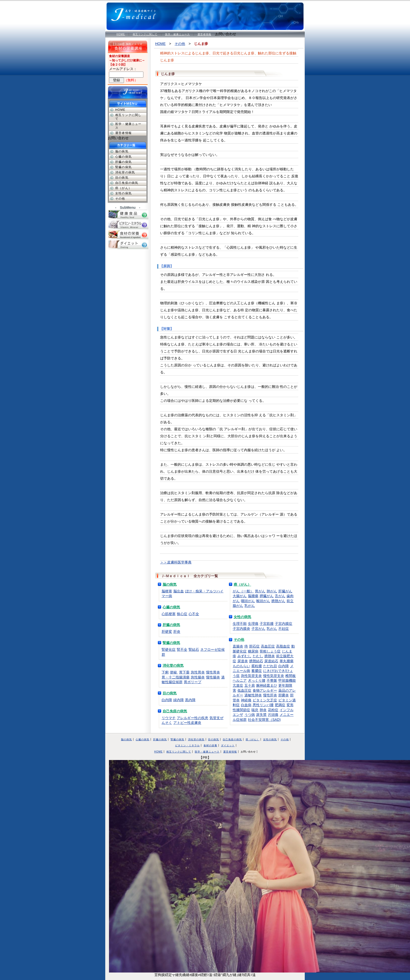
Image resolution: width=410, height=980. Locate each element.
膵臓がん (267, 596)
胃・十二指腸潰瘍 (176, 677)
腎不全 (182, 650)
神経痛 (246, 700)
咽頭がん (248, 601)
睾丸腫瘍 (287, 661)
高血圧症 (268, 646)
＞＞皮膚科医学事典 (176, 562)
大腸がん (240, 596)
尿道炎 (243, 661)
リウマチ (169, 718)
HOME (121, 34)
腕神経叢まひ (267, 685)
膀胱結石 (256, 661)
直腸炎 (238, 646)
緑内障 (179, 700)
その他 (180, 44)
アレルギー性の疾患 (193, 718)
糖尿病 (253, 651)
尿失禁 (261, 715)
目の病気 (170, 693)
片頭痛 (273, 715)
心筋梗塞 (169, 614)
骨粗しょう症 (270, 651)
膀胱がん (278, 601)
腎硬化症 (169, 650)
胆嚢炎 (284, 695)
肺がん (272, 591)
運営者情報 (204, 34)
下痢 (165, 672)
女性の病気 (242, 617)
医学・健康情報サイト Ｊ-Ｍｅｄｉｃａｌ (136, 12)
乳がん (250, 606)
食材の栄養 (210, 745)
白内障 (167, 700)
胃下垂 (184, 672)
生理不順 (240, 624)
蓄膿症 (257, 671)
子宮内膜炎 (241, 629)
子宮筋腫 (267, 624)
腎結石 (194, 650)
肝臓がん (285, 591)
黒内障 (190, 700)
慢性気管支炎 (274, 676)
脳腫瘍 (253, 596)
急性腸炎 (198, 677)
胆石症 (254, 646)
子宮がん (258, 629)
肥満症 (280, 705)
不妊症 (284, 629)
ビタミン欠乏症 (265, 700)
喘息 (255, 710)
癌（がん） (242, 584)
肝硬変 (167, 632)
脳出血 (179, 591)
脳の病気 (170, 584)
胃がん (260, 591)
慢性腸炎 (213, 677)
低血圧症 (244, 690)
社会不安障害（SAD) (264, 720)
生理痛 (253, 624)
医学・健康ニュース (177, 34)
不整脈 (272, 680)
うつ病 (250, 715)
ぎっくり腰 (257, 680)
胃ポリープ (193, 682)
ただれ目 (270, 666)
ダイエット (228, 745)
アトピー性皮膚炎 (187, 723)
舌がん (280, 596)
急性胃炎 (198, 672)
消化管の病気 (173, 665)
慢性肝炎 (270, 695)
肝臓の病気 (171, 625)
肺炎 (263, 710)
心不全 (194, 614)
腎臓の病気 (171, 643)
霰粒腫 (257, 666)
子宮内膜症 (284, 624)
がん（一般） (243, 591)
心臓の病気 (171, 607)
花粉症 (273, 710)
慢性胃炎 (213, 672)
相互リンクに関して (145, 34)
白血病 (246, 705)
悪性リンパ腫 (263, 705)
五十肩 (250, 685)
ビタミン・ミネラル (187, 745)
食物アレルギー (265, 690)
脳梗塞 (167, 591)
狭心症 (182, 614)
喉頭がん (263, 601)
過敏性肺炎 (253, 695)
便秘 (174, 672)
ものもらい (241, 666)
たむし (258, 656)
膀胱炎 (270, 656)
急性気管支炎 (251, 676)
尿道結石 (271, 661)
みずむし (244, 656)
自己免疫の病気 (175, 711)
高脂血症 (283, 646)
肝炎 (177, 632)
